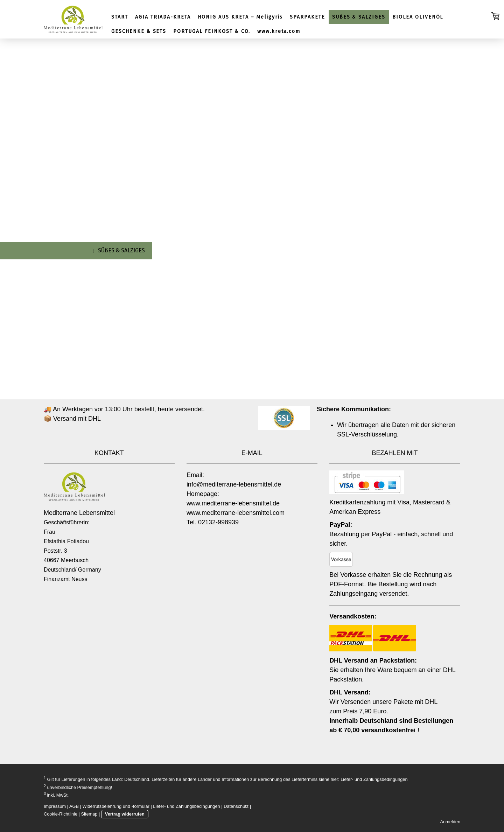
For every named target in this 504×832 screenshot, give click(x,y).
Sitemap (89, 814)
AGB (74, 806)
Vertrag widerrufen (125, 814)
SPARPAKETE (307, 17)
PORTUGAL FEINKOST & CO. (212, 31)
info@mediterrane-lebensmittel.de (234, 484)
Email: (195, 475)
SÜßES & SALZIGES (359, 17)
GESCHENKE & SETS (139, 31)
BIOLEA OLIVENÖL (418, 17)
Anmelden (450, 822)
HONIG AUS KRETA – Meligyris (240, 17)
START (120, 17)
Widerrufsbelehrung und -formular (116, 806)
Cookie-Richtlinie (61, 814)
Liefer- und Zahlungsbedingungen (374, 780)
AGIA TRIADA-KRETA (163, 17)
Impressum (55, 806)
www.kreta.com (279, 31)
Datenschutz (236, 806)
